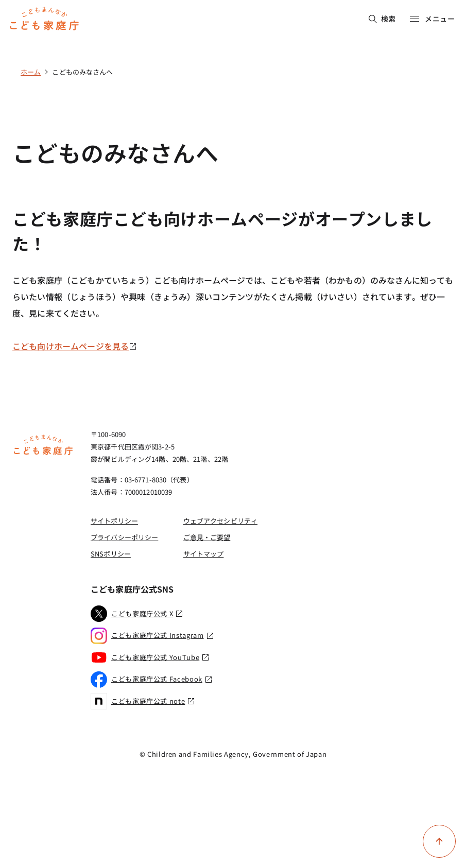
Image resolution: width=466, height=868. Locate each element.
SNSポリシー (111, 554)
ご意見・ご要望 (207, 537)
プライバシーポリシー (124, 537)
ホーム (31, 72)
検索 (382, 19)
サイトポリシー (114, 521)
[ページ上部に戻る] (439, 841)
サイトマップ (204, 554)
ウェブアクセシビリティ (220, 521)
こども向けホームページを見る (75, 346)
